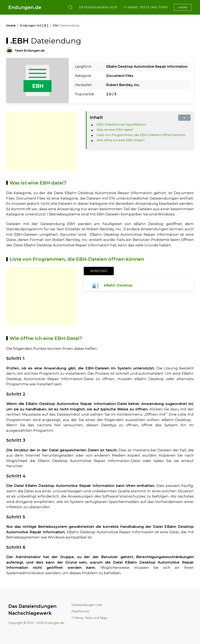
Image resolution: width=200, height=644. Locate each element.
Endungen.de (25, 7)
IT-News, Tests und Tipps (146, 7)
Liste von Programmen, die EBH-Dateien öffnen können (141, 135)
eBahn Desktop (118, 285)
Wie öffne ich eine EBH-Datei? (121, 140)
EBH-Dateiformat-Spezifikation (121, 124)
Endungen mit (34, 25)
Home (183, 7)
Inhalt (96, 117)
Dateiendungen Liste (98, 7)
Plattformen (80, 611)
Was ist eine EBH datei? (115, 130)
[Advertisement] (41, 141)
